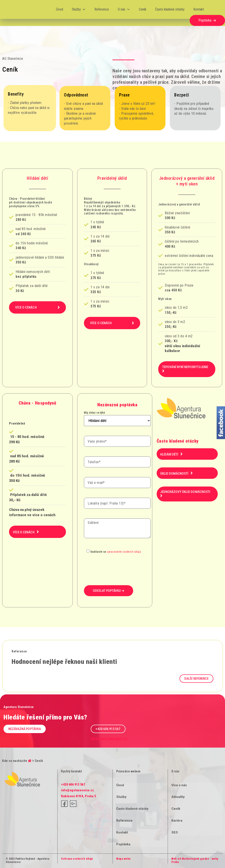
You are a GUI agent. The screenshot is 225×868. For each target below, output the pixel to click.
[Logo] (17, 9)
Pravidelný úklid (112, 178)
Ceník (143, 9)
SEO (175, 832)
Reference (102, 9)
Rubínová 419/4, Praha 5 (79, 796)
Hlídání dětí (37, 178)
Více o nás (179, 785)
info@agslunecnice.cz (109, 739)
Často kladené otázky (170, 9)
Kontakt (199, 9)
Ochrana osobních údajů (77, 859)
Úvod (60, 9)
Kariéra (177, 821)
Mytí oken (165, 299)
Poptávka (205, 20)
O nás (124, 9)
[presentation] (117, 563)
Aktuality (178, 797)
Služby (79, 9)
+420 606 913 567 (73, 784)
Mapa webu (123, 859)
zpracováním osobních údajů (124, 552)
